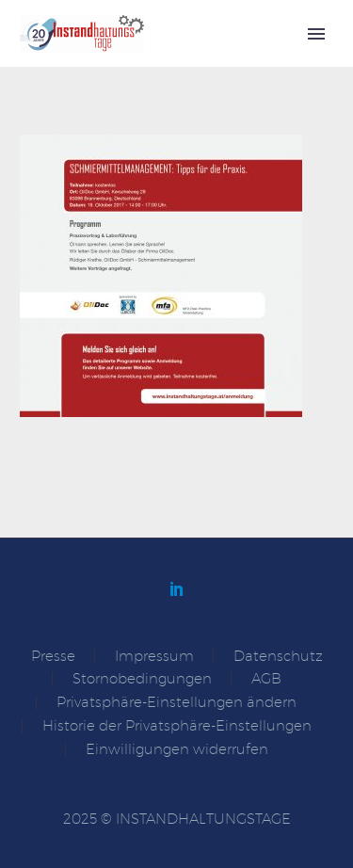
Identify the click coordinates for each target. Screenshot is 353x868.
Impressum (154, 657)
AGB (266, 679)
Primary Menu (316, 34)
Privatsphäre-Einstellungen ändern (176, 703)
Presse (53, 657)
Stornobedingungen (142, 679)
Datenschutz (278, 657)
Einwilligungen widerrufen (177, 750)
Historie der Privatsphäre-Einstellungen (177, 726)
